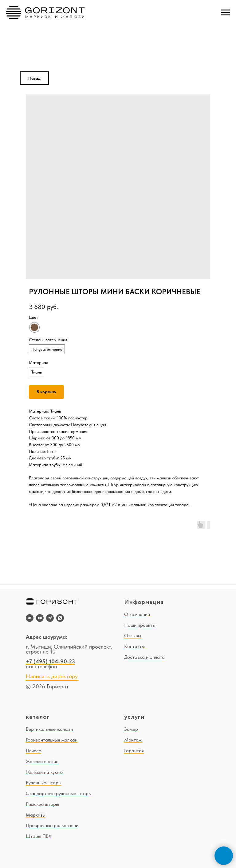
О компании (137, 614)
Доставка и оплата (144, 657)
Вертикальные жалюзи (49, 729)
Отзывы (133, 636)
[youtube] (40, 618)
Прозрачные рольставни (52, 825)
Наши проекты (140, 625)
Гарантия (134, 751)
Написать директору (52, 677)
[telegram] (50, 618)
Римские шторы (42, 804)
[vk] (30, 618)
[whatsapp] (60, 618)
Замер (131, 729)
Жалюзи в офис (42, 761)
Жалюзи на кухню (44, 772)
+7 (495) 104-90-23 (50, 661)
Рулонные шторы (44, 783)
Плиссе (33, 751)
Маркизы (36, 815)
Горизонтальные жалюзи (52, 740)
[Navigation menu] (226, 13)
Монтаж (133, 740)
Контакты (134, 646)
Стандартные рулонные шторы (59, 793)
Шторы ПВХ (39, 836)
